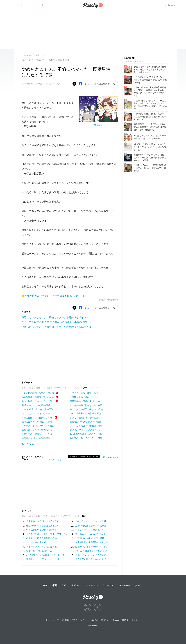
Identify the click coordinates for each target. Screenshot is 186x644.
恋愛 (55, 585)
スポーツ (57, 388)
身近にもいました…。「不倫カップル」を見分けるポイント (55, 317)
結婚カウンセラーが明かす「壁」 (92, 547)
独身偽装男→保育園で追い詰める (38, 397)
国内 (31, 388)
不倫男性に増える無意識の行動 (41, 538)
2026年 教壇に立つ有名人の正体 (37, 409)
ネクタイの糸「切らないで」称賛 (86, 405)
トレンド (94, 388)
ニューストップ (28, 55)
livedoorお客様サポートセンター (126, 620)
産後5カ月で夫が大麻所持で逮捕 (86, 422)
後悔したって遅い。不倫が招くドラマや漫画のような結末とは (56, 327)
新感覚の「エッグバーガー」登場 (86, 438)
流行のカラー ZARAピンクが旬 (37, 422)
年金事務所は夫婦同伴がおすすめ (92, 542)
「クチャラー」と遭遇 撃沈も (90, 530)
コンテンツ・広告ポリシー (101, 620)
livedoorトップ (53, 620)
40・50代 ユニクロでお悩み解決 (91, 551)
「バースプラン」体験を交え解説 (38, 426)
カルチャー (125, 585)
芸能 (66, 388)
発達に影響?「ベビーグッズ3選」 (38, 401)
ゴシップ (76, 388)
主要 (24, 388)
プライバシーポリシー (80, 620)
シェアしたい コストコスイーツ (37, 413)
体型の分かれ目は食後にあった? (37, 418)
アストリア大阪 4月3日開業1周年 (86, 426)
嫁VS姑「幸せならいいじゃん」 (85, 430)
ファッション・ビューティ (99, 585)
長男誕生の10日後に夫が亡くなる (86, 401)
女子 (85, 388)
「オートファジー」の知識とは (41, 547)
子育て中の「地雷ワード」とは (37, 434)
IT (59, 516)
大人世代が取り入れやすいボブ (91, 559)
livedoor (172, 5)
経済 (53, 516)
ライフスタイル (70, 585)
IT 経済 (47, 388)
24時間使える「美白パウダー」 (85, 397)
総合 (24, 516)
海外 (38, 388)
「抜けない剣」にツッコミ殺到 (91, 521)
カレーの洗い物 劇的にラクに (41, 542)
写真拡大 (98, 125)
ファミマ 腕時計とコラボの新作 (85, 418)
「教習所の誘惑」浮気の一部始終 (38, 393)
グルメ (138, 585)
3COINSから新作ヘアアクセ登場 (86, 434)
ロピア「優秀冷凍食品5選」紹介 (86, 413)
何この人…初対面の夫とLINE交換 (86, 409)
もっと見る (28, 444)
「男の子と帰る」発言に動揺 (84, 393)
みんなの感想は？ (103, 84)
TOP (45, 585)
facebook (97, 607)
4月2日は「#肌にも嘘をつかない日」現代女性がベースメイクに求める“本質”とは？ (67, 555)
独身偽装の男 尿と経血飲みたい (42, 530)
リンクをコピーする (87, 84)
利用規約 (66, 620)
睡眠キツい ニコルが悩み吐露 (36, 405)
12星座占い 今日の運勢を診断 (36, 438)
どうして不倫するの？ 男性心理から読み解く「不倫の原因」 (55, 322)
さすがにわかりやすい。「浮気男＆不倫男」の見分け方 (56, 296)
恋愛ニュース (41, 55)
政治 (38, 516)
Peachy (93, 6)
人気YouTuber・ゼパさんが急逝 (91, 555)
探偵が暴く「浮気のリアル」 (40, 551)
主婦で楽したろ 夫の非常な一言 (37, 430)
